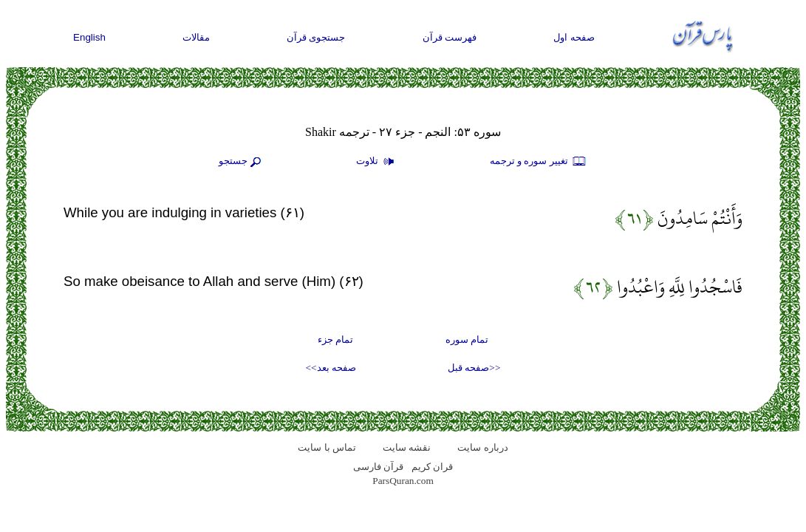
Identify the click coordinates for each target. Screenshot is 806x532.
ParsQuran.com (403, 481)
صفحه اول (574, 37)
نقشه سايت (407, 447)
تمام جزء (335, 340)
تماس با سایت (327, 447)
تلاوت (377, 162)
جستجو (242, 162)
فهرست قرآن (450, 37)
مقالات (196, 37)
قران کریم (432, 467)
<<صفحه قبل (474, 368)
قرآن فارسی (378, 467)
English (89, 37)
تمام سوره (467, 340)
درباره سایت (482, 447)
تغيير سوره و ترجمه (539, 162)
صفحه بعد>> (331, 368)
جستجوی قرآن (316, 37)
